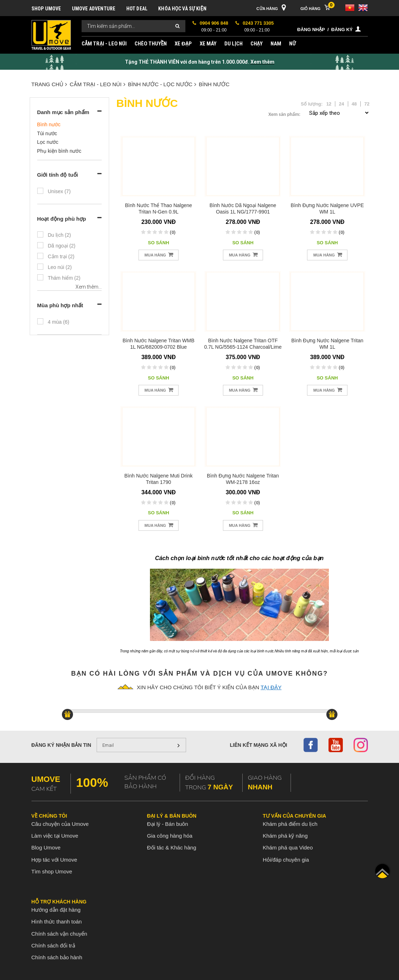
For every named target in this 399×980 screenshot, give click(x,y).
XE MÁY (208, 44)
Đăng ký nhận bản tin (61, 745)
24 (341, 104)
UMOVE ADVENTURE (94, 9)
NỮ (292, 44)
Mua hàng (159, 254)
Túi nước (47, 133)
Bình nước (214, 84)
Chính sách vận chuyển (59, 934)
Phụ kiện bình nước (59, 151)
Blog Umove (46, 847)
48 (354, 104)
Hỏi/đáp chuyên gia (286, 860)
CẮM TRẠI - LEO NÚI (104, 44)
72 (367, 104)
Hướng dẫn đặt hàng (56, 910)
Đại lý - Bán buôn (168, 824)
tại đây (271, 687)
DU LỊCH (233, 44)
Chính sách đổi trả (53, 945)
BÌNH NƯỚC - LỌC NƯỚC (162, 84)
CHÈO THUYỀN (151, 44)
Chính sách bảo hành (57, 957)
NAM (276, 44)
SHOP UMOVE (46, 9)
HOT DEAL (137, 9)
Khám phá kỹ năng (285, 836)
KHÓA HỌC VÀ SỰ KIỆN (182, 9)
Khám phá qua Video (288, 847)
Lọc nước (48, 142)
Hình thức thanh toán (57, 922)
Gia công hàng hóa (170, 836)
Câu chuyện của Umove (60, 824)
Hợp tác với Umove (54, 860)
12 (329, 104)
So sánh (158, 243)
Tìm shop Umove (52, 871)
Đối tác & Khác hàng (172, 847)
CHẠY (257, 44)
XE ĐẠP (183, 44)
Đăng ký (342, 30)
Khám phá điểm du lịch (290, 824)
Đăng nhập (311, 30)
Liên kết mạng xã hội (258, 745)
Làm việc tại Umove (55, 836)
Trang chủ (49, 84)
